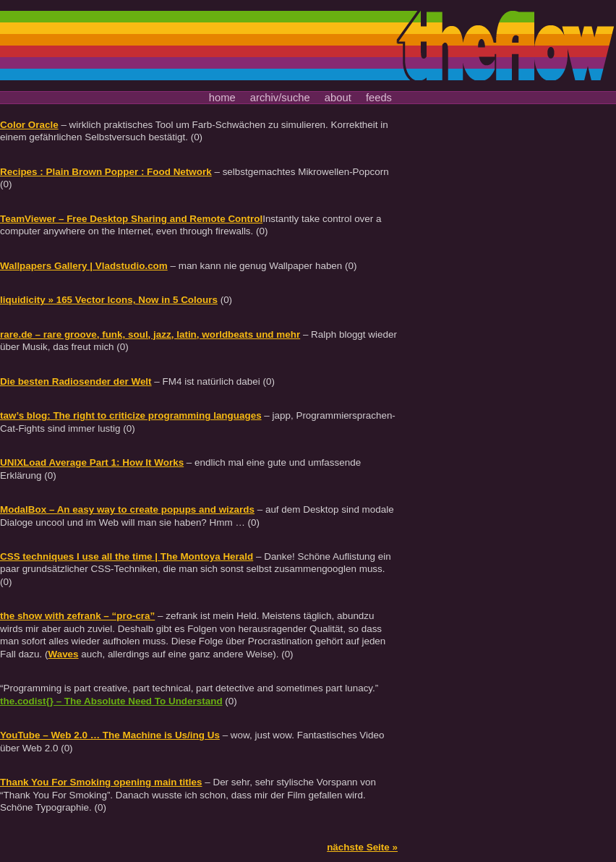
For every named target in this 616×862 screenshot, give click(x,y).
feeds (379, 98)
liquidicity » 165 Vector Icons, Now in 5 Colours (109, 300)
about (338, 98)
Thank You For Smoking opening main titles (101, 782)
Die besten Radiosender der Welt (76, 381)
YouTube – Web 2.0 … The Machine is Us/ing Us (110, 735)
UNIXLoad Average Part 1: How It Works (92, 462)
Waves (63, 654)
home (222, 98)
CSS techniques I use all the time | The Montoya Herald (127, 556)
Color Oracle (29, 125)
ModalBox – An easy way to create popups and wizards (127, 509)
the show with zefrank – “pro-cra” (77, 616)
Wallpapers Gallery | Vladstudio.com (84, 266)
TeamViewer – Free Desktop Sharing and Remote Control (131, 219)
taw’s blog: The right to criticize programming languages (131, 415)
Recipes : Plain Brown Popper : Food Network (106, 172)
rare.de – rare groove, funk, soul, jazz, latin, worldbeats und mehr (150, 334)
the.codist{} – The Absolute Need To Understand (111, 701)
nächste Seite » (362, 847)
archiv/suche (280, 98)
